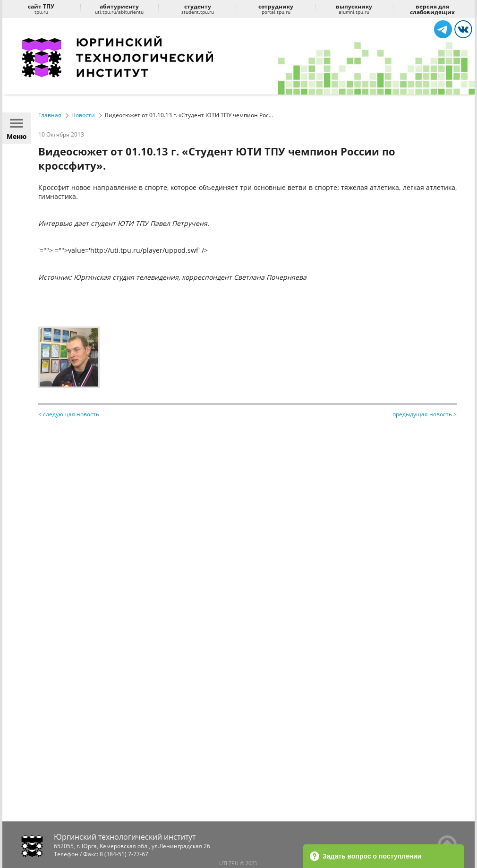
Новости (83, 115)
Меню (17, 128)
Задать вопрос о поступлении (366, 856)
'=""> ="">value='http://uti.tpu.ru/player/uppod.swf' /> (123, 250)
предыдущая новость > (425, 414)
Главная (50, 115)
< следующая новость (69, 414)
